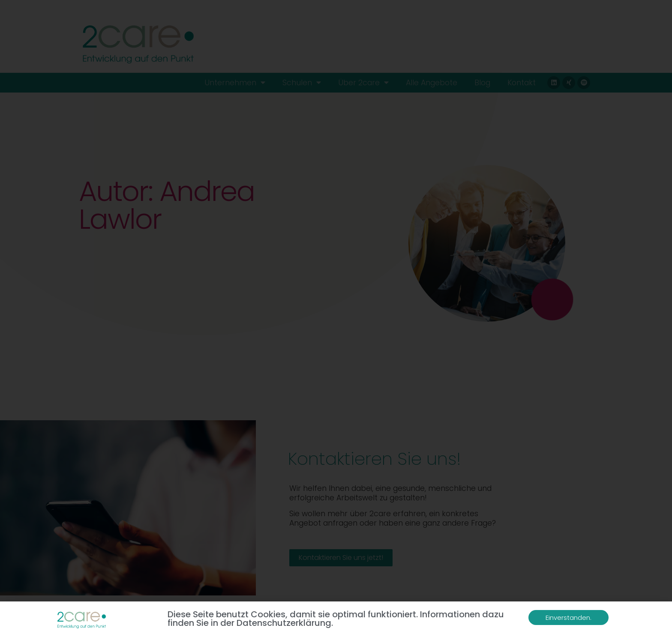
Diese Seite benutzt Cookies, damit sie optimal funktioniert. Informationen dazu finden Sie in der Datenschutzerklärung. (336, 619)
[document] (336, 318)
